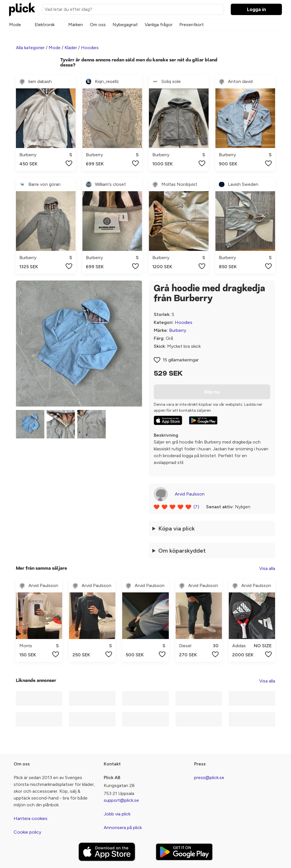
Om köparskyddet (182, 551)
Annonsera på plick (123, 828)
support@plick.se (121, 800)
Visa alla (267, 568)
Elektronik (45, 25)
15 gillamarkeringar (181, 360)
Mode (15, 25)
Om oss (98, 25)
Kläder (71, 48)
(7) (196, 507)
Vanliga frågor (159, 25)
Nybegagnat (125, 25)
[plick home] (22, 9)
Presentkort (192, 25)
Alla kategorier (30, 48)
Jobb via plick (117, 814)
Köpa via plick (176, 528)
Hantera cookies (31, 818)
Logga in (256, 9)
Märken (76, 25)
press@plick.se (209, 778)
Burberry (178, 330)
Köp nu (212, 392)
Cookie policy (27, 832)
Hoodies (90, 48)
